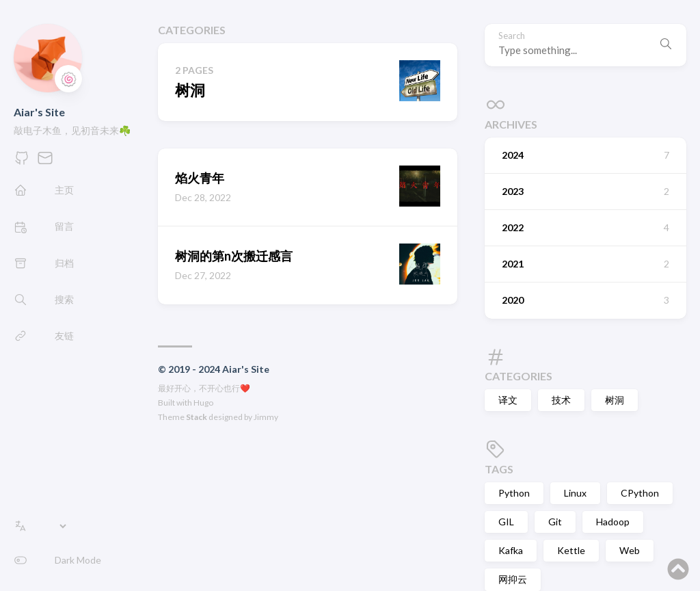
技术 (561, 400)
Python (514, 493)
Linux (575, 493)
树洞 (615, 400)
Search (512, 36)
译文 (508, 400)
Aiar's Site (39, 112)
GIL (506, 522)
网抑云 (513, 579)
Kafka (511, 550)
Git (555, 522)
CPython (640, 493)
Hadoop (613, 522)
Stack (197, 417)
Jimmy (266, 417)
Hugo (203, 403)
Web (630, 550)
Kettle (571, 550)
